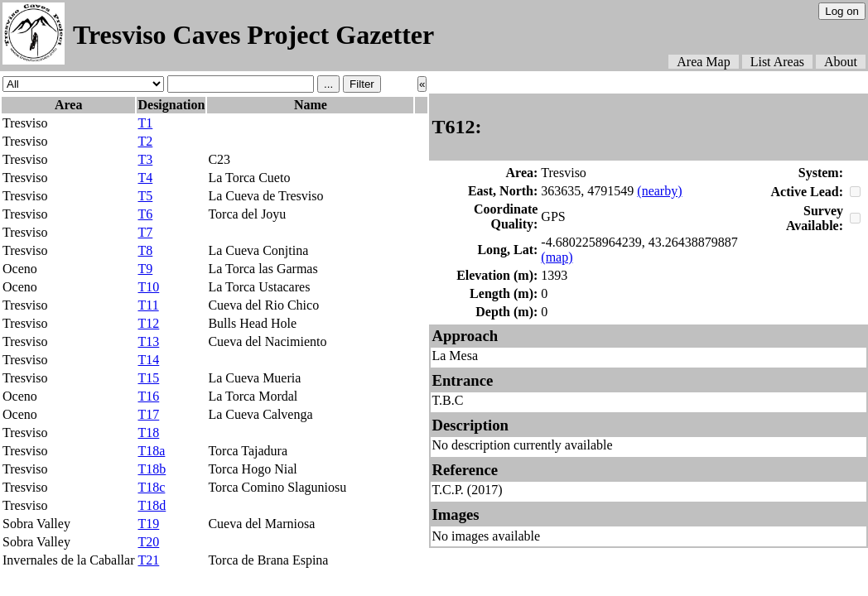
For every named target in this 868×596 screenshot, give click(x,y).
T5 (145, 196)
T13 (148, 341)
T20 (148, 542)
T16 (148, 396)
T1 (145, 123)
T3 (145, 159)
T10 (148, 287)
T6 (145, 214)
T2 (145, 141)
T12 (148, 323)
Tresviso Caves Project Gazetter (253, 35)
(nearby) (659, 191)
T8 (145, 250)
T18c (151, 487)
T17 (148, 414)
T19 (148, 524)
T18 (148, 433)
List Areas (777, 62)
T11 (148, 305)
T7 (145, 232)
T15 (148, 378)
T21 (148, 560)
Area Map (703, 62)
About (841, 62)
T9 (145, 269)
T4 (145, 178)
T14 (148, 360)
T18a (151, 451)
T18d (152, 505)
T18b (152, 469)
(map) (557, 257)
